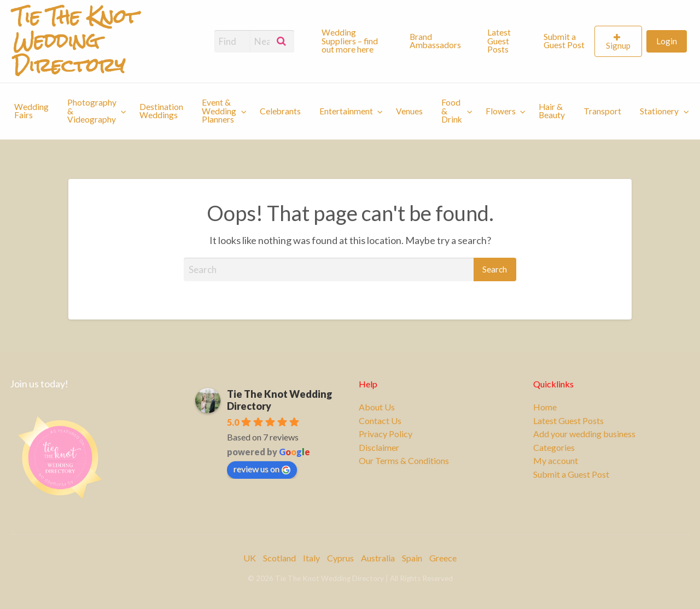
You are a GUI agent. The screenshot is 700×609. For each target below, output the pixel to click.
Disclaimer (379, 448)
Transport (602, 111)
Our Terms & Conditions (404, 461)
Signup (618, 45)
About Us (377, 407)
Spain (412, 558)
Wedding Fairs (31, 111)
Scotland (279, 558)
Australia (378, 558)
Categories (554, 448)
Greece (443, 558)
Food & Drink (452, 111)
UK (250, 558)
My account (556, 461)
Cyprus (340, 558)
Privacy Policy (386, 434)
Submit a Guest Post (564, 41)
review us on (262, 469)
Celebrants (280, 111)
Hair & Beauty (552, 111)
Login (667, 41)
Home (545, 407)
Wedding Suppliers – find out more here (350, 41)
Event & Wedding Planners (219, 111)
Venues (409, 111)
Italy (311, 558)
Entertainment (346, 111)
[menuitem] (356, 41)
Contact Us (380, 421)
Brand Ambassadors (435, 41)
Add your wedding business (584, 434)
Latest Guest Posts (499, 41)
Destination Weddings (161, 111)
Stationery (659, 111)
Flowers (501, 111)
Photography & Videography (92, 111)
